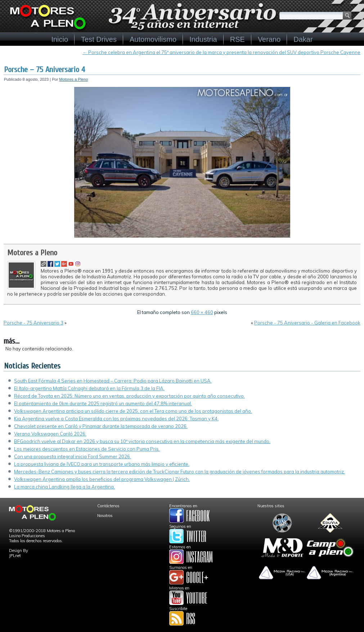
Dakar (303, 39)
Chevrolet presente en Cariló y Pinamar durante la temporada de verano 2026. (101, 426)
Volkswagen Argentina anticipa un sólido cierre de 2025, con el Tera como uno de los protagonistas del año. (133, 411)
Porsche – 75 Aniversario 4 (44, 70)
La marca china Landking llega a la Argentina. (64, 487)
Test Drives (99, 39)
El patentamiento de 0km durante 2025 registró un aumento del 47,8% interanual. (103, 403)
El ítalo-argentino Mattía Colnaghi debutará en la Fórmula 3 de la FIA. (89, 388)
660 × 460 (202, 312)
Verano (269, 39)
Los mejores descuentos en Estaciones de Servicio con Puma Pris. (87, 449)
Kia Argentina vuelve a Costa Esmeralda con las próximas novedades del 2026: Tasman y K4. (116, 419)
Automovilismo (153, 39)
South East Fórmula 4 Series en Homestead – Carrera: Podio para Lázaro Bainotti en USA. (113, 381)
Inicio (60, 39)
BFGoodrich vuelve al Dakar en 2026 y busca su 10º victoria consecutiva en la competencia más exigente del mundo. (142, 441)
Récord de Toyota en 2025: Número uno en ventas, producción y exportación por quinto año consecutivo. (129, 396)
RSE (237, 39)
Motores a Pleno (73, 79)
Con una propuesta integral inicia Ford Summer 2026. (73, 456)
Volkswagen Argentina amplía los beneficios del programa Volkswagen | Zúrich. (102, 479)
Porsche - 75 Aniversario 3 (33, 323)
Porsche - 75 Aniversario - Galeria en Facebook (307, 323)
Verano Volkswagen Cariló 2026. (50, 434)
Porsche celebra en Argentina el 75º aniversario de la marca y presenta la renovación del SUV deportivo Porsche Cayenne (221, 52)
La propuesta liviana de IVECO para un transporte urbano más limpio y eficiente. (102, 464)
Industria (203, 39)
